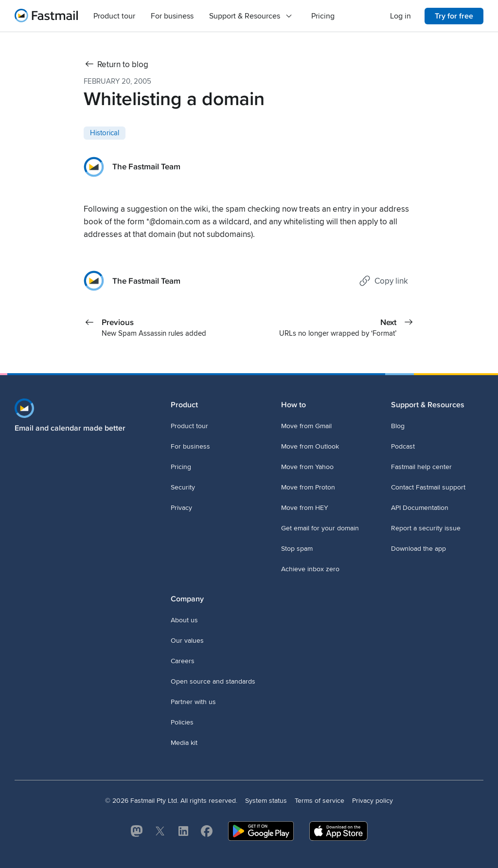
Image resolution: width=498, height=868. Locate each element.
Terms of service (320, 801)
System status (266, 801)
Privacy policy (373, 801)
